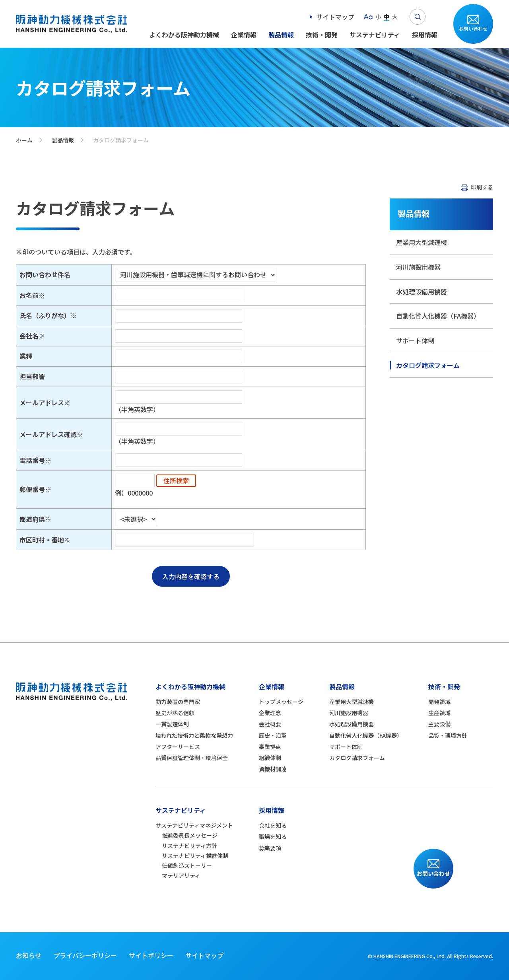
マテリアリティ (181, 875)
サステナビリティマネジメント (194, 825)
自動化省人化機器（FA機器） (438, 316)
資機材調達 (273, 769)
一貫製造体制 (172, 724)
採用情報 (425, 35)
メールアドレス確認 (48, 434)
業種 (26, 356)
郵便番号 (32, 489)
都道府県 (32, 519)
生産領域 (439, 713)
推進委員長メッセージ (190, 835)
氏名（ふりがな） (45, 315)
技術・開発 (322, 35)
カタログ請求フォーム (428, 365)
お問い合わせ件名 (45, 274)
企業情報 (244, 35)
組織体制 (270, 758)
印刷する (482, 187)
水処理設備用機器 (422, 292)
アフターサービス (178, 747)
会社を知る (273, 825)
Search (418, 17)
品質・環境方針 (448, 735)
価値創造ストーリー (187, 865)
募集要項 (270, 848)
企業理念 (270, 713)
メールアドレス (42, 402)
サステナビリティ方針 (189, 846)
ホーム (24, 140)
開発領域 (439, 702)
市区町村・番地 (42, 540)
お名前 (29, 295)
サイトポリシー (151, 955)
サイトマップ (335, 17)
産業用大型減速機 (422, 242)
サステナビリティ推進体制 (195, 856)
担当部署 (32, 376)
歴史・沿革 (273, 735)
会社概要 (270, 724)
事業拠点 (270, 747)
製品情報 (281, 35)
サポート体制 (415, 340)
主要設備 (439, 724)
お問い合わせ (473, 28)
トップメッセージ (281, 702)
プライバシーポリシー (85, 955)
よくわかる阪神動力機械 (184, 35)
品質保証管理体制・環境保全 (192, 758)
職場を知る (273, 836)
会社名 (29, 336)
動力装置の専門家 (178, 702)
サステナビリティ (375, 35)
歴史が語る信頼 (175, 713)
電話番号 (32, 460)
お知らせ (29, 955)
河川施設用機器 (418, 267)
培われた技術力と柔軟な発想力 (194, 735)
